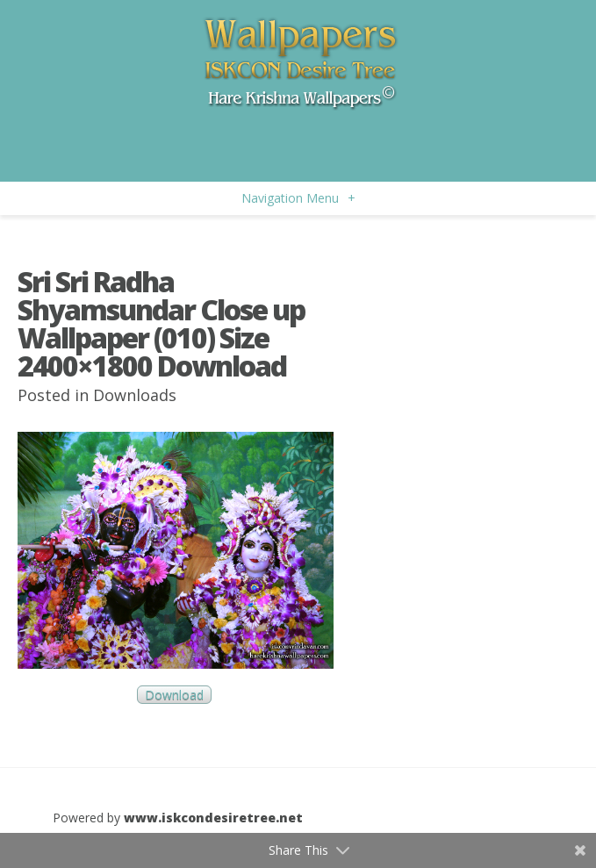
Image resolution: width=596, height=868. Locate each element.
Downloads (135, 395)
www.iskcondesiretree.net (213, 818)
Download (174, 695)
